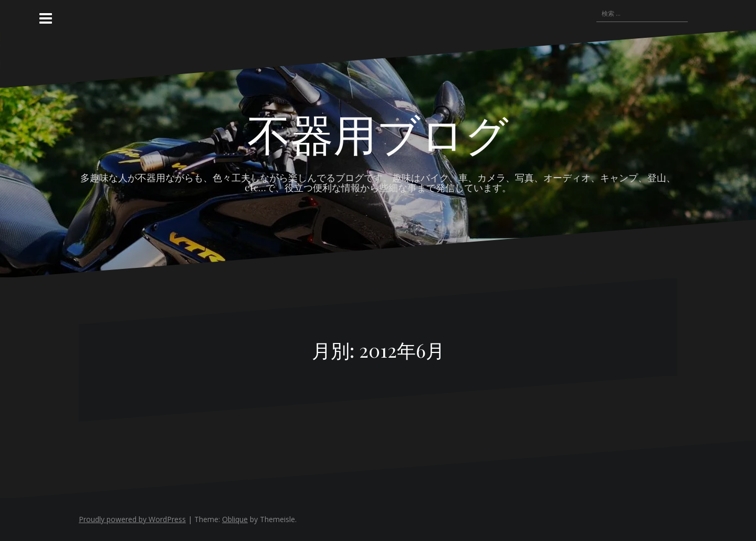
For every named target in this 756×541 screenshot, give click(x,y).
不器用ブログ (378, 133)
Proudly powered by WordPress (132, 519)
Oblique (235, 519)
